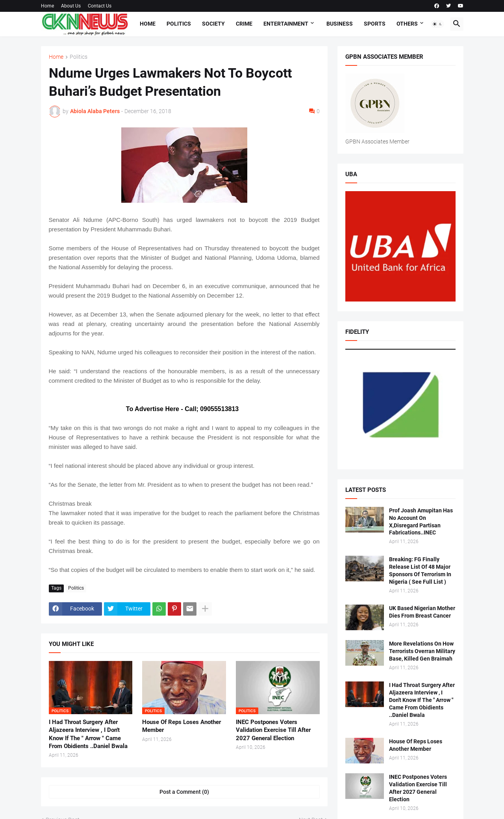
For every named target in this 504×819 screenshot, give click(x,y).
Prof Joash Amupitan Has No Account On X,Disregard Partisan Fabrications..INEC (421, 522)
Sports (375, 24)
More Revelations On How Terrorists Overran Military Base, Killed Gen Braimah (422, 651)
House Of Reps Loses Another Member (182, 726)
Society (213, 24)
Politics (179, 24)
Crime (244, 24)
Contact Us (100, 6)
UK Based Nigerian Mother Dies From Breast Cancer (422, 612)
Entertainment (286, 24)
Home (47, 6)
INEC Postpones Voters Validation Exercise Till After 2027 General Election (273, 730)
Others (407, 24)
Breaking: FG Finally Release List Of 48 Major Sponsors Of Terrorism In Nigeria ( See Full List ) (420, 571)
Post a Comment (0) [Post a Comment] (184, 792)
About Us (71, 6)
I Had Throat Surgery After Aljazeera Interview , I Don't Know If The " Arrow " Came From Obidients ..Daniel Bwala (88, 734)
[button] (437, 24)
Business (340, 24)
